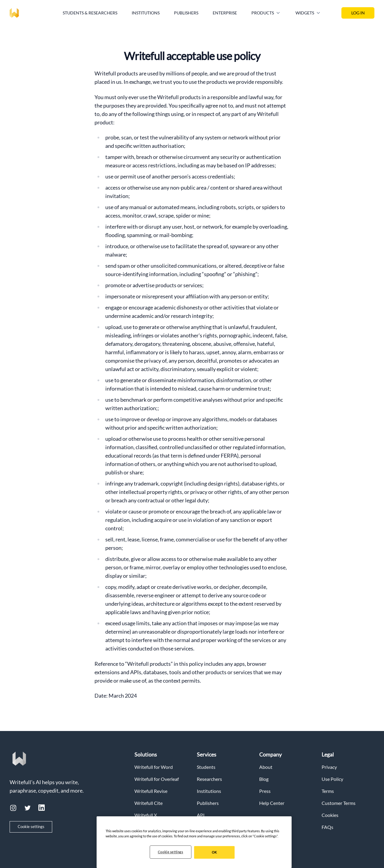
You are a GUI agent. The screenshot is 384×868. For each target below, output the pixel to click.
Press (265, 791)
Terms (328, 791)
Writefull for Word (154, 767)
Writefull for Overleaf (157, 779)
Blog (264, 779)
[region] (194, 842)
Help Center (272, 803)
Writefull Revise (151, 791)
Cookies (330, 815)
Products (266, 13)
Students (206, 767)
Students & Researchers (90, 13)
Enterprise (225, 13)
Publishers (186, 13)
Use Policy (332, 779)
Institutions (146, 13)
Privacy (329, 767)
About (266, 767)
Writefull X (146, 815)
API (201, 815)
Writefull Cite (148, 803)
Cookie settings (31, 827)
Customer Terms (339, 803)
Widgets (308, 13)
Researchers (209, 779)
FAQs (327, 827)
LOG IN (358, 13)
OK (214, 852)
